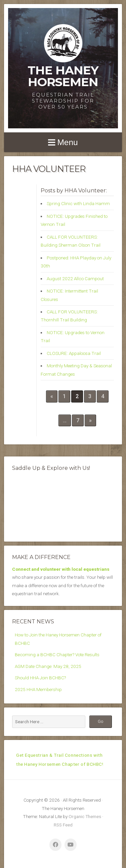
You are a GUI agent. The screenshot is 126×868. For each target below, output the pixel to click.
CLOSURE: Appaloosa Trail (74, 353)
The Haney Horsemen (63, 76)
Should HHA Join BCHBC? (40, 678)
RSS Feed (63, 825)
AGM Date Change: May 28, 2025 (48, 666)
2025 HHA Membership (38, 689)
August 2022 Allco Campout (75, 278)
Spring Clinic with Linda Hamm (78, 203)
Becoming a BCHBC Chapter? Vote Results (57, 655)
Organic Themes (85, 816)
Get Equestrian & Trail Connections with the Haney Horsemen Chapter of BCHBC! (60, 760)
